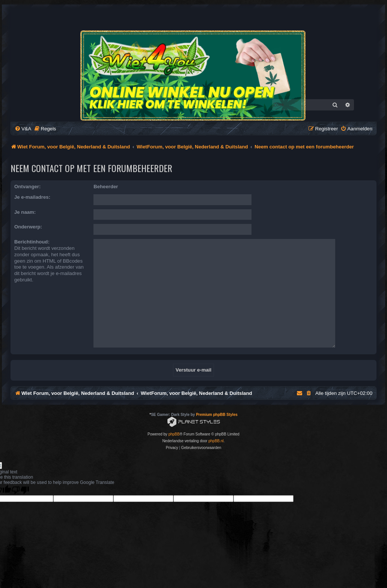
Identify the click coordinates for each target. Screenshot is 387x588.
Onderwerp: (28, 227)
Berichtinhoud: (32, 242)
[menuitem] (23, 129)
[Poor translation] (20, 475)
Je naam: (25, 212)
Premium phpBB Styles (217, 400)
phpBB (174, 419)
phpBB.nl (216, 426)
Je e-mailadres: (32, 197)
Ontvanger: (27, 187)
